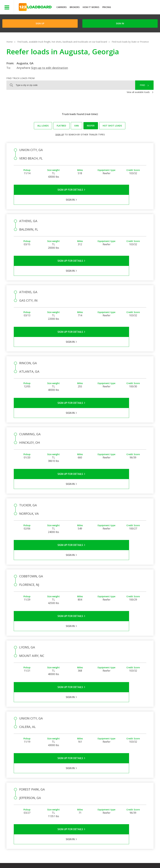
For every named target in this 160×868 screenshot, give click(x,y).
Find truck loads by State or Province (130, 42)
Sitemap (124, 859)
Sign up (60, 135)
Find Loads (128, 785)
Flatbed (61, 126)
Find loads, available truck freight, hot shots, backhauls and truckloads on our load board (62, 42)
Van (76, 126)
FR (135, 859)
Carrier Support (109, 789)
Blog (82, 798)
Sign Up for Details (47, 190)
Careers (93, 859)
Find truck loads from (20, 78)
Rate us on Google (28, 862)
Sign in (120, 23)
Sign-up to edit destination (50, 68)
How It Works (91, 7)
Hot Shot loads (112, 126)
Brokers (75, 7)
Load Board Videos (111, 798)
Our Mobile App (131, 794)
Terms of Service (25, 859)
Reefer (91, 126)
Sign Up (40, 23)
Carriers (61, 7)
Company (85, 785)
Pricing (107, 7)
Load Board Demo (132, 798)
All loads (43, 126)
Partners (84, 789)
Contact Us (108, 859)
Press (83, 794)
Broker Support (109, 794)
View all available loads (138, 92)
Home (10, 42)
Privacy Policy (46, 859)
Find (142, 85)
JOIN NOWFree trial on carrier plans (136, 8)
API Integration (66, 859)
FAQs (104, 785)
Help (81, 859)
